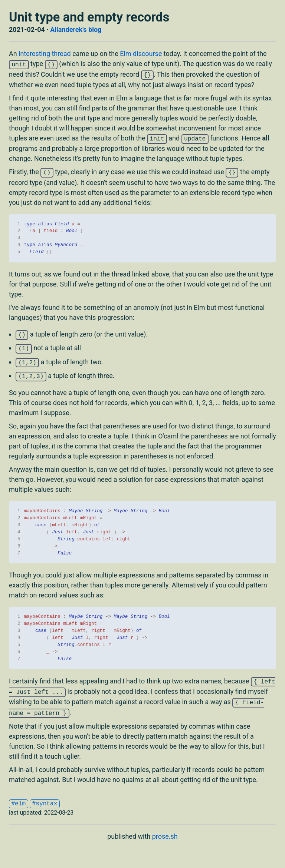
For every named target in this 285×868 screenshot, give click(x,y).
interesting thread (45, 54)
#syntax (45, 804)
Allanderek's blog (76, 29)
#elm (18, 804)
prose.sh (165, 836)
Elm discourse (141, 54)
